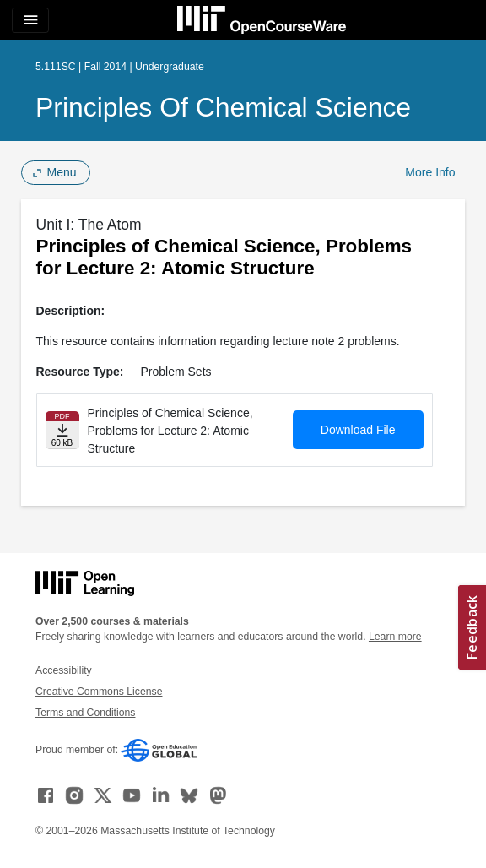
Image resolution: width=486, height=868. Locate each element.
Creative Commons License (99, 692)
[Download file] (62, 430)
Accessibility (64, 670)
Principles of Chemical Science (223, 107)
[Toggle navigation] (30, 20)
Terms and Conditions (85, 713)
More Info (430, 172)
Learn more (395, 637)
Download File (358, 430)
